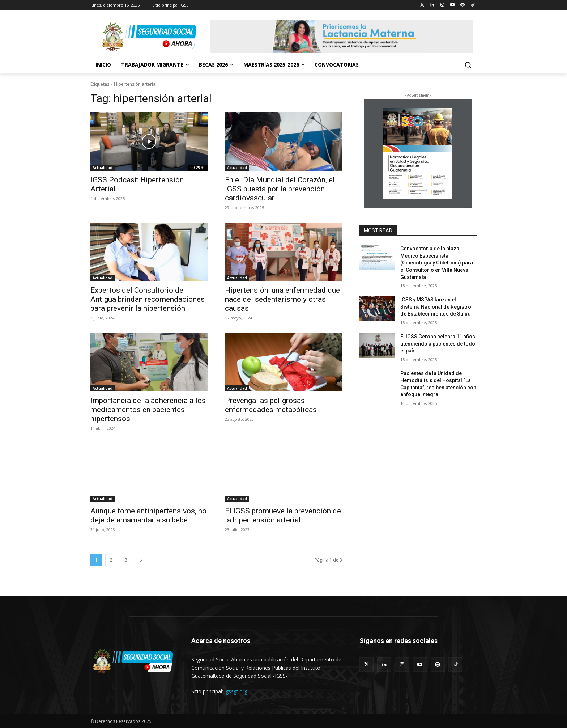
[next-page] (141, 560)
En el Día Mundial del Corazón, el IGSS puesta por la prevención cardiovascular (280, 189)
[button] (468, 65)
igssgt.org (236, 691)
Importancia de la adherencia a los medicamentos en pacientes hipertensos (148, 410)
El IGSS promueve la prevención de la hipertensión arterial (283, 515)
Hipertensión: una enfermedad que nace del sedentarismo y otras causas (282, 299)
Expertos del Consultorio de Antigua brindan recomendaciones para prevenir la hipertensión (148, 299)
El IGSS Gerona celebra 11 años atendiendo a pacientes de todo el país (438, 344)
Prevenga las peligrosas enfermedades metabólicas (271, 405)
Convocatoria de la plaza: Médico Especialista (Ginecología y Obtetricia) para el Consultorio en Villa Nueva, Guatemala (437, 263)
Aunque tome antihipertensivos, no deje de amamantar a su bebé (148, 515)
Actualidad (103, 168)
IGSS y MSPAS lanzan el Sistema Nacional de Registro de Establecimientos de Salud (436, 307)
